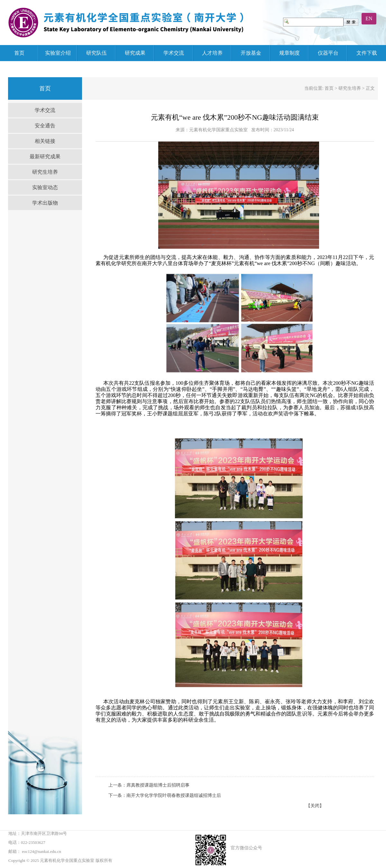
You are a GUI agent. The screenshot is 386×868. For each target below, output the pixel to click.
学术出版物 (45, 203)
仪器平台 (328, 53)
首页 (19, 53)
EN (369, 18)
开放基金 (251, 53)
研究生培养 (45, 172)
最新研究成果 (45, 157)
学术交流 (174, 53)
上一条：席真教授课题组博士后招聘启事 (149, 785)
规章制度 (289, 53)
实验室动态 (45, 187)
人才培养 (212, 53)
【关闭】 (315, 806)
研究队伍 (96, 53)
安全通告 (45, 126)
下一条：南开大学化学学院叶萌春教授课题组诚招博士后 (165, 795)
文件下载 (367, 53)
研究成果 (135, 53)
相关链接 (45, 141)
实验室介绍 (58, 53)
